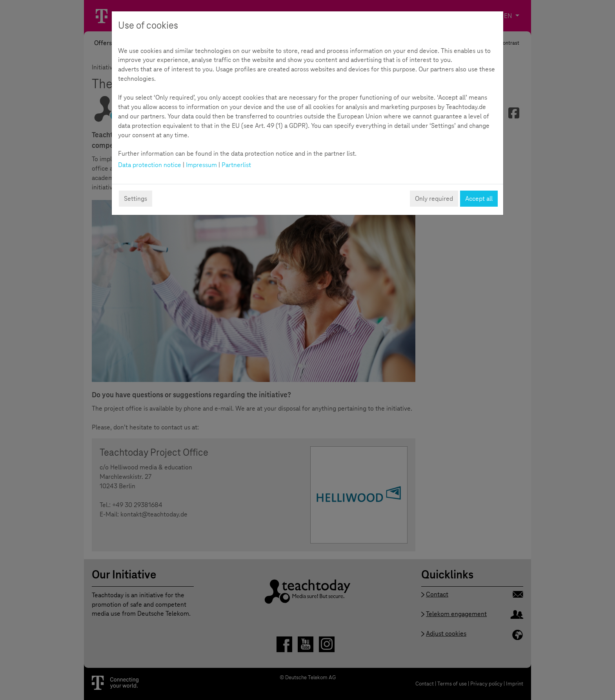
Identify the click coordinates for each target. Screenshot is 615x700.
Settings (136, 199)
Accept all (479, 199)
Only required (434, 199)
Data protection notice (150, 165)
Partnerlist (236, 165)
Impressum (201, 165)
